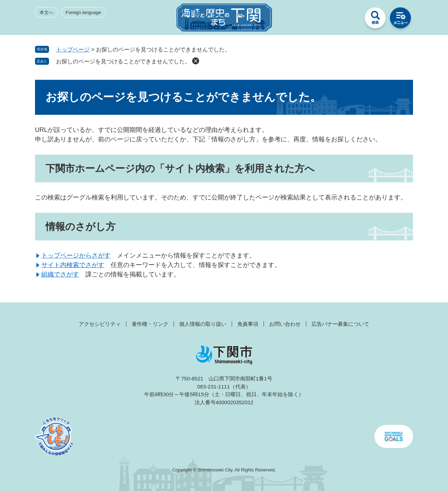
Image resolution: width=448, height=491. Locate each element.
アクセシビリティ (100, 324)
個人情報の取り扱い (203, 324)
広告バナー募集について (340, 324)
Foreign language (83, 12)
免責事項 (248, 324)
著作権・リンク (150, 324)
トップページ (73, 50)
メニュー (400, 20)
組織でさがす (60, 274)
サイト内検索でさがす (73, 265)
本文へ (46, 12)
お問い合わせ (285, 324)
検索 (375, 20)
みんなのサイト (350, 20)
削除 (196, 61)
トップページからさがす (76, 255)
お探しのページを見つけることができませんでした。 (123, 61)
